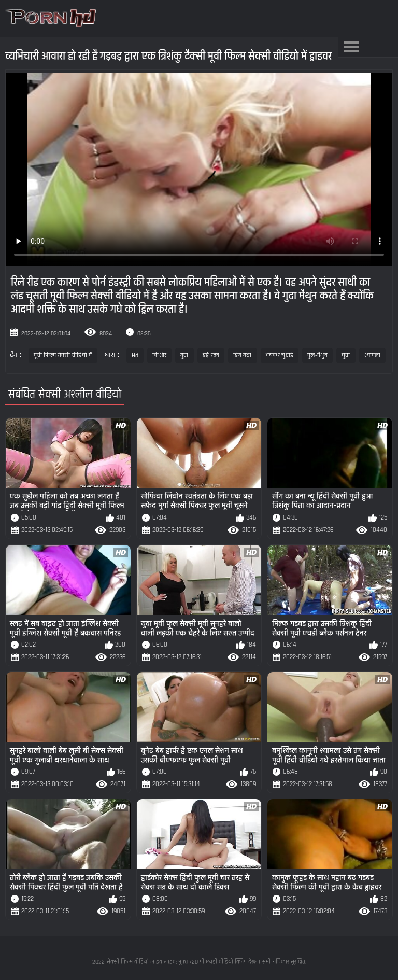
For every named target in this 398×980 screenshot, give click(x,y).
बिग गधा (243, 355)
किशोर (159, 355)
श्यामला (373, 355)
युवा (346, 355)
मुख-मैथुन (317, 355)
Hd (135, 355)
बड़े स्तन (211, 355)
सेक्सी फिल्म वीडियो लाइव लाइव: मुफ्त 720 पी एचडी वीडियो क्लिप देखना (183, 962)
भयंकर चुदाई (280, 355)
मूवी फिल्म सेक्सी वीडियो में (63, 355)
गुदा (184, 355)
